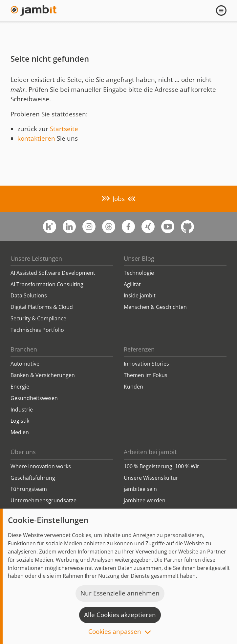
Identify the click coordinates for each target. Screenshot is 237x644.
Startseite (64, 129)
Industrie (22, 410)
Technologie (139, 273)
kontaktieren (36, 138)
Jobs (119, 199)
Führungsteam (29, 489)
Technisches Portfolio (37, 330)
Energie (20, 387)
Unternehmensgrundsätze (43, 500)
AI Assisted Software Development (53, 273)
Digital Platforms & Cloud (42, 307)
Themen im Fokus (146, 375)
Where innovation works (41, 466)
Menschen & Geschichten (155, 307)
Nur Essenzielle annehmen (120, 593)
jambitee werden (145, 500)
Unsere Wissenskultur (151, 478)
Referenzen (139, 349)
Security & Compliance (38, 318)
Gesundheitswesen (34, 398)
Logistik (20, 421)
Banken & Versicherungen (43, 375)
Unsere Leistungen (36, 258)
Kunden (133, 387)
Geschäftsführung (33, 478)
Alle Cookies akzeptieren (120, 615)
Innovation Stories (146, 364)
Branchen (24, 349)
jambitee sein (140, 489)
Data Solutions (29, 295)
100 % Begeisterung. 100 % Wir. (162, 466)
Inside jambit (140, 295)
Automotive (25, 364)
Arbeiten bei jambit (150, 452)
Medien (20, 432)
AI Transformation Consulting (47, 284)
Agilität (132, 284)
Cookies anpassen (115, 632)
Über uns (23, 452)
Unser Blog (139, 258)
